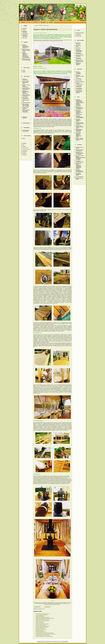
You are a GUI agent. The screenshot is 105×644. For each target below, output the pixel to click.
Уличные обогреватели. (40, 616)
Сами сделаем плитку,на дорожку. (42, 624)
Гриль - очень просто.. (40, 623)
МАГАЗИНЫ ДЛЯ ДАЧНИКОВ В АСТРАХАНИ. (79, 130)
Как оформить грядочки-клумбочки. (42, 614)
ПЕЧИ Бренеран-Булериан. (41, 632)
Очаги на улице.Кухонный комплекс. (43, 621)
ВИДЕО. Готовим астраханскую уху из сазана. (80, 127)
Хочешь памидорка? (80, 177)
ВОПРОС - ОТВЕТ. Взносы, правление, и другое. (80, 139)
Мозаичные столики (40, 631)
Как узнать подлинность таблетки (78, 120)
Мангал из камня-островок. (41, 625)
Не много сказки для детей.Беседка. (43, 626)
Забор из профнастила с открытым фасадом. (44, 636)
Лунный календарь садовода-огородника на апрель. (80, 124)
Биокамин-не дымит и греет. (41, 630)
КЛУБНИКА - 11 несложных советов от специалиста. (80, 108)
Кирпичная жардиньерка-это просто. (43, 617)
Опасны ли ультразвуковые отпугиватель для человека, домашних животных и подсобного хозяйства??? (80, 103)
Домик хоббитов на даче (40, 628)
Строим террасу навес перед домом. (43, 635)
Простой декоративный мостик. (42, 627)
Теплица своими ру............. (41, 622)
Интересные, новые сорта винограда (80, 150)
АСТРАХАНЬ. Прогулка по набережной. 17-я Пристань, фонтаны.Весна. (79, 112)
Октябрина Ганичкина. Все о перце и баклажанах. (80, 117)
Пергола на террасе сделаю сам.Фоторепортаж (45, 618)
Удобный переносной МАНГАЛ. (42, 615)
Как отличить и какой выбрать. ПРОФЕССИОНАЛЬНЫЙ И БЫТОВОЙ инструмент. (81, 158)
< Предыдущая (37, 607)
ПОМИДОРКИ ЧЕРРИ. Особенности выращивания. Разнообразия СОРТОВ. (79, 166)
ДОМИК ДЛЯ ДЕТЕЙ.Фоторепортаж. (43, 619)
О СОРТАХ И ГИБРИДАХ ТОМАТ (80, 161)
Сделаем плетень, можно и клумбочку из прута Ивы (46, 634)
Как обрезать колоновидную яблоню (79, 174)
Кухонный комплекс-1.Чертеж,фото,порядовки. (45, 633)
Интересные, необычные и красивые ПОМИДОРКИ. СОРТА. (79, 135)
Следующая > (47, 607)
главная (36, 25)
